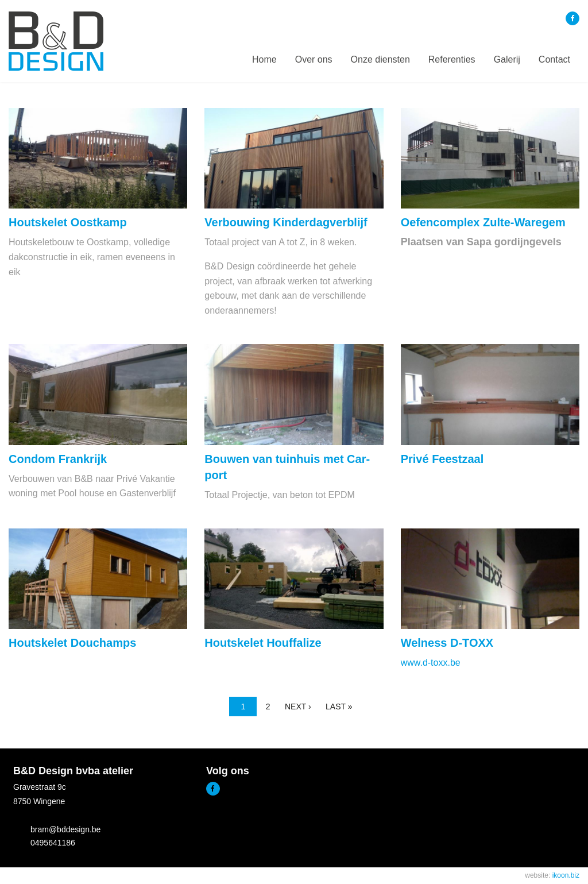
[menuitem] (264, 60)
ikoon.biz (566, 875)
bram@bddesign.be (65, 829)
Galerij (507, 59)
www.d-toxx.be (431, 663)
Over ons (314, 59)
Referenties (452, 59)
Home (264, 59)
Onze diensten (380, 59)
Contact (554, 59)
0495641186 (53, 843)
